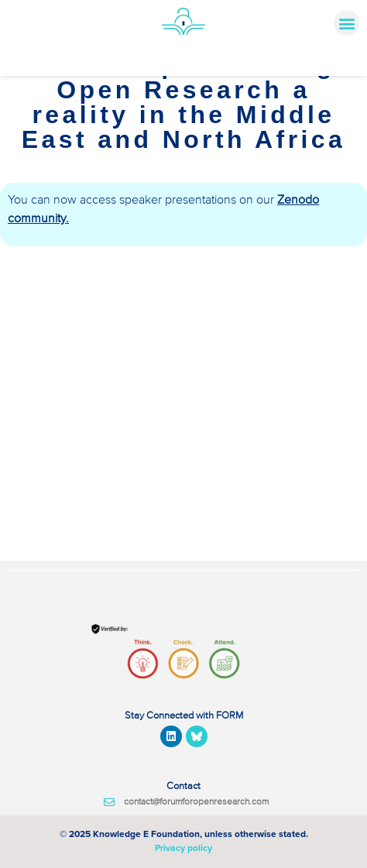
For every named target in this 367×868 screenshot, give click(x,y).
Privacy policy (183, 848)
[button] (346, 23)
